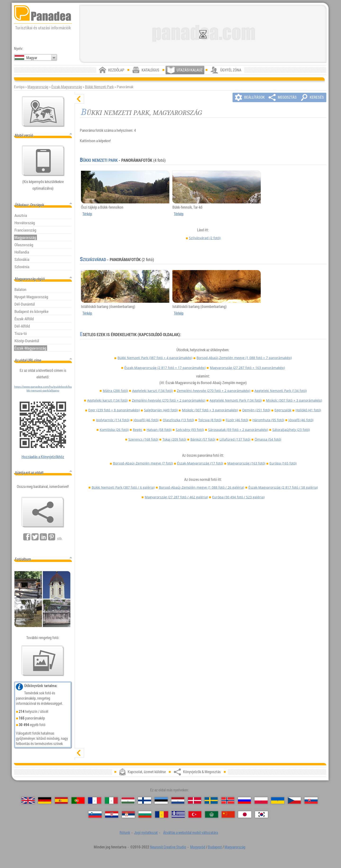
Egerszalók (283, 410)
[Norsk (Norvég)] (228, 800)
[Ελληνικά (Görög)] (178, 814)
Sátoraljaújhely (291, 430)
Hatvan (159, 430)
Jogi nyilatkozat (146, 833)
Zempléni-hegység (214, 391)
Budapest (215, 847)
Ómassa (268, 439)
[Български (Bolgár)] (145, 814)
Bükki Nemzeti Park (99, 87)
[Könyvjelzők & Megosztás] (43, 512)
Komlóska (114, 430)
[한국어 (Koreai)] (262, 814)
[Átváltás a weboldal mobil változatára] (43, 161)
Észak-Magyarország (67, 87)
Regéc (138, 430)
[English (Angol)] (28, 800)
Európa (283, 463)
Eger (114, 410)
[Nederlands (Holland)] (178, 800)
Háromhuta (268, 420)
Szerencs (143, 439)
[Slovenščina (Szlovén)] (95, 814)
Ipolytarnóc (113, 420)
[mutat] (79, 753)
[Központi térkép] (43, 112)
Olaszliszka (178, 420)
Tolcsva (210, 420)
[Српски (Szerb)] (128, 814)
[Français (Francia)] (95, 800)
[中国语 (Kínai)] (228, 814)
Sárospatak (238, 430)
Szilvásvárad (205, 238)
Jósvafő (146, 420)
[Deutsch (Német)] (45, 800)
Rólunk (125, 833)
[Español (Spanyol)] (61, 800)
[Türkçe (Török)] (195, 814)
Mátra (115, 391)
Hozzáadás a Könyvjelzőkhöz (43, 457)
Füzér (237, 420)
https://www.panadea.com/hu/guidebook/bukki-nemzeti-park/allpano (43, 388)
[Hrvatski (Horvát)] (112, 814)
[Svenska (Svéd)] (211, 800)
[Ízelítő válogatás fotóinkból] (43, 661)
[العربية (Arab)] (212, 814)
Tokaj (174, 439)
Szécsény (190, 430)
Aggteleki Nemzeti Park (281, 391)
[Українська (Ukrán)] (278, 800)
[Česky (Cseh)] (294, 800)
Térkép (87, 214)
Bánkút (203, 439)
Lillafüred (235, 439)
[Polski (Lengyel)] (261, 800)
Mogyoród (198, 847)
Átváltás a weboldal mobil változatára (191, 833)
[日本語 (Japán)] (245, 814)
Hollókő (308, 410)
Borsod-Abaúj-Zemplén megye (244, 358)
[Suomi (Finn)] (145, 800)
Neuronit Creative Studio (168, 847)
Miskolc (294, 400)
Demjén (256, 410)
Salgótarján (161, 410)
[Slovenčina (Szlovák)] (311, 800)
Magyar (32, 58)
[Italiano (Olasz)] (111, 800)
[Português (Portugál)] (78, 800)
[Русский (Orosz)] (245, 800)
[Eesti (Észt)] (161, 800)
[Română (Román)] (162, 814)
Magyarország (38, 87)
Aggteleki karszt (152, 391)
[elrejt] (79, 99)
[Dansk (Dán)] (195, 800)
